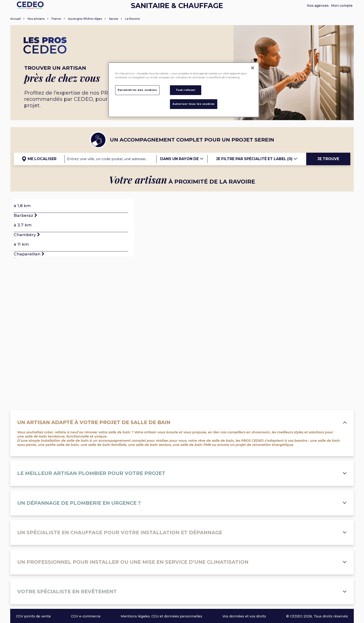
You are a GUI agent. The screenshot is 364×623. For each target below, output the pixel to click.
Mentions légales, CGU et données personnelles (161, 616)
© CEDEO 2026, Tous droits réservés (317, 616)
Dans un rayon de (182, 159)
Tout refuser (186, 90)
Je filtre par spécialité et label (257, 159)
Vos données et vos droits (244, 616)
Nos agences (318, 6)
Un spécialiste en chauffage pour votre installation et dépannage (182, 532)
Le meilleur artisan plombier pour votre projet (182, 473)
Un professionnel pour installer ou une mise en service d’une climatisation (182, 562)
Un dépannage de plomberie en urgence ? (182, 503)
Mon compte (342, 6)
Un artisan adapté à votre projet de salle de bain (182, 422)
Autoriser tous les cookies (194, 104)
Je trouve (328, 159)
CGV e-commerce (86, 616)
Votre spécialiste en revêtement (182, 592)
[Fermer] (253, 68)
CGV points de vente (33, 616)
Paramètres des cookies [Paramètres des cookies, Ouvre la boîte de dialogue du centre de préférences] (137, 90)
